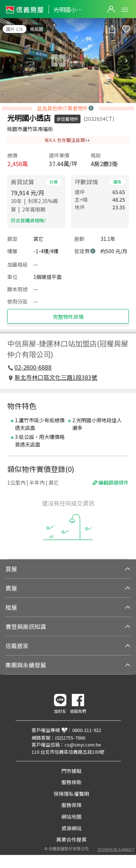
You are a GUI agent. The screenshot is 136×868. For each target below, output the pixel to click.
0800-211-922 (87, 730)
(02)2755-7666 (70, 738)
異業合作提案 (71, 839)
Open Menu (125, 10)
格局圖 (37, 29)
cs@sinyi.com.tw (83, 744)
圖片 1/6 (15, 29)
